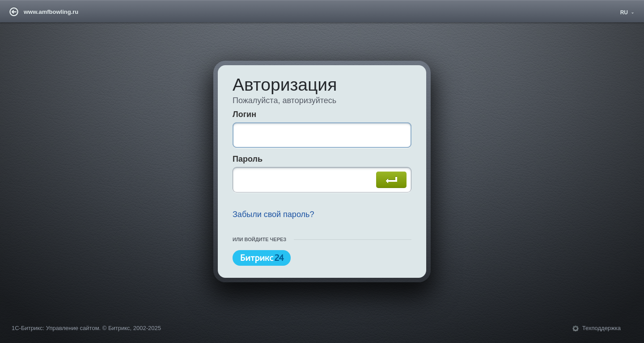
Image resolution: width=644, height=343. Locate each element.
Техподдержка (602, 328)
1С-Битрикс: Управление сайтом (55, 328)
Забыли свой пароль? (273, 214)
